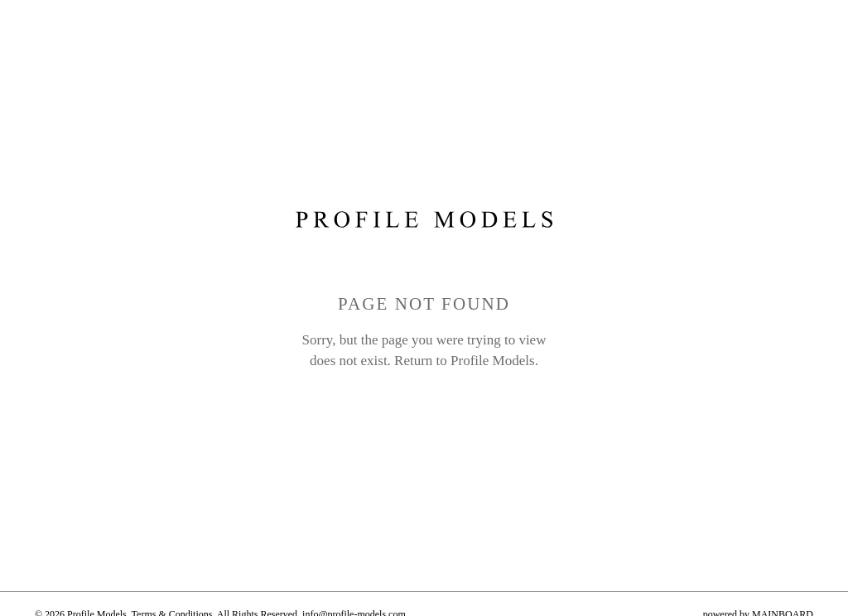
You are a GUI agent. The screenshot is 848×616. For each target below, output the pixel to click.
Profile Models (493, 361)
